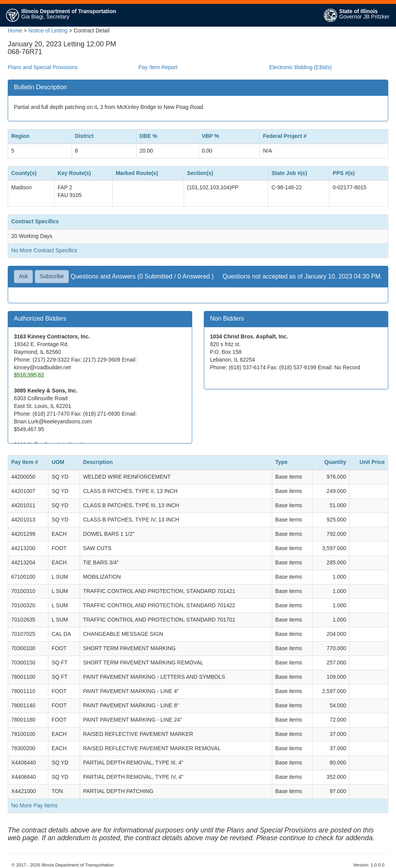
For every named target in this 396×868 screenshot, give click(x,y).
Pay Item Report (158, 67)
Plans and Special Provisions (43, 67)
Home (15, 31)
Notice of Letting (48, 31)
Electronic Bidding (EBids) (300, 67)
